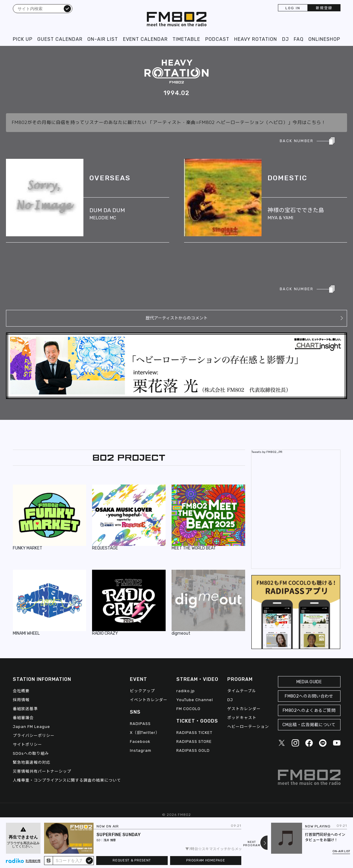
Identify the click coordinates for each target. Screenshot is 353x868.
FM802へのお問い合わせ (309, 696)
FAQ (299, 39)
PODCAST (217, 39)
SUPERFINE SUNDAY (119, 835)
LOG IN (293, 8)
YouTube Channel (195, 700)
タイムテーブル (242, 691)
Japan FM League (31, 727)
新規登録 (324, 8)
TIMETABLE (186, 39)
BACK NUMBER (297, 141)
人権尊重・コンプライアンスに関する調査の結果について (67, 780)
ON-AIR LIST (103, 39)
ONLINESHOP (324, 39)
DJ (286, 39)
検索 (67, 8)
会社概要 (21, 691)
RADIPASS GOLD (193, 750)
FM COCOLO (188, 709)
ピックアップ (142, 691)
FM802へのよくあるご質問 (309, 711)
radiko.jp (186, 691)
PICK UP (23, 39)
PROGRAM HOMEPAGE (206, 860)
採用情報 (21, 700)
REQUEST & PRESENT (132, 860)
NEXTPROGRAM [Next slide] (252, 844)
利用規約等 (33, 861)
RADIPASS (140, 724)
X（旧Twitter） (145, 733)
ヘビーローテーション (248, 727)
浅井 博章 (110, 840)
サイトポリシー (27, 744)
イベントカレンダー (149, 700)
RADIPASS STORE (194, 742)
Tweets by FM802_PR (267, 452)
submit (89, 860)
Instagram (141, 750)
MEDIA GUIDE (309, 682)
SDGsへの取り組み (31, 753)
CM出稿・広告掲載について (309, 725)
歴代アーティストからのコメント (177, 318)
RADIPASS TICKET (194, 733)
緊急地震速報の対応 (32, 762)
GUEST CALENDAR (60, 39)
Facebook (140, 742)
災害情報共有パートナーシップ (42, 771)
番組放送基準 (25, 709)
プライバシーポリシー (34, 736)
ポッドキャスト (242, 718)
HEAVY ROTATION (256, 39)
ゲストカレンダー (244, 709)
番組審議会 (23, 718)
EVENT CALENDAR (145, 39)
